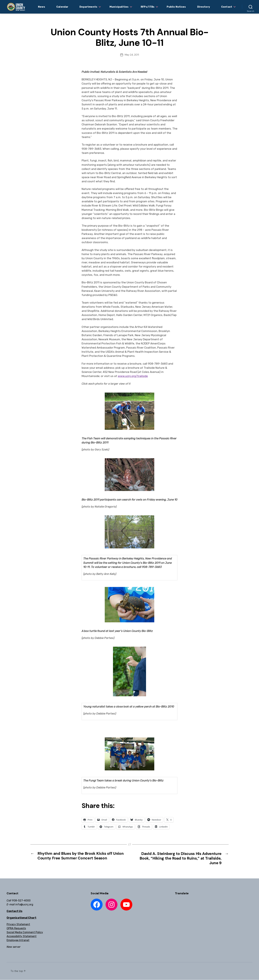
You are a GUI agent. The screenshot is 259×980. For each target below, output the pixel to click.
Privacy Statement (18, 924)
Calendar (62, 7)
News (42, 7)
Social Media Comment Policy (25, 932)
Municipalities (119, 7)
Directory (204, 7)
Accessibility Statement (22, 936)
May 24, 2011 (132, 55)
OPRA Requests (16, 928)
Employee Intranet (18, 940)
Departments (88, 7)
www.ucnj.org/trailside (133, 376)
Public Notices (176, 7)
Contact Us (14, 911)
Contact (227, 7)
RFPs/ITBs (148, 7)
